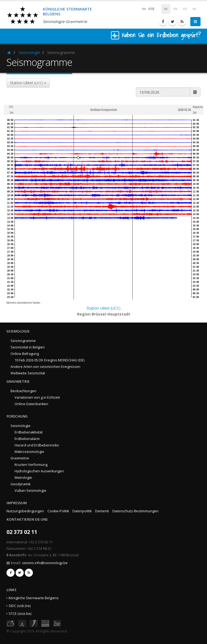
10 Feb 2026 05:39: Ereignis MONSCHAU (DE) (49, 360)
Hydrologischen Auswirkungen (39, 471)
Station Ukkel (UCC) (103, 308)
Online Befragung (25, 354)
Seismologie (29, 52)
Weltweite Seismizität (28, 373)
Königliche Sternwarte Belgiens (34, 598)
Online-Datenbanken (31, 404)
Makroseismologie (29, 452)
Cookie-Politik (58, 511)
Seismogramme (23, 341)
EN (175, 9)
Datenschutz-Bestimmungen (135, 511)
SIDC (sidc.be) (20, 606)
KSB (148, 9)
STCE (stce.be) (20, 614)
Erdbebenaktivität (29, 432)
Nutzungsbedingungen (25, 511)
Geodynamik (20, 484)
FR (185, 9)
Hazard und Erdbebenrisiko (37, 445)
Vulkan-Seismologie (30, 491)
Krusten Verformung (31, 465)
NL (195, 9)
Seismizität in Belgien (28, 347)
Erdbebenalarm (27, 439)
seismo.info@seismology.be (45, 563)
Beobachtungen (23, 391)
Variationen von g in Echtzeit (37, 397)
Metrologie (23, 478)
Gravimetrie (20, 458)
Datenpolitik (82, 511)
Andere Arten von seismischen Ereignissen (45, 367)
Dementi (102, 511)
